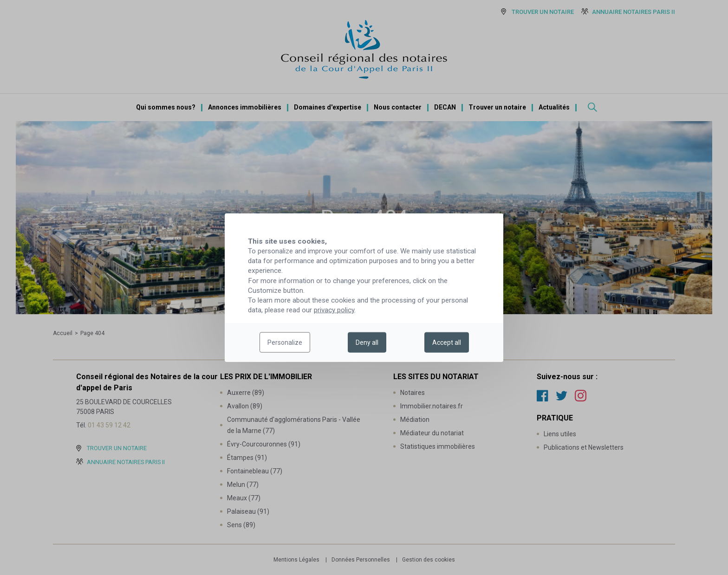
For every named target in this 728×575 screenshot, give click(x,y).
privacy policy (334, 310)
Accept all (447, 342)
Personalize (285, 342)
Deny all (367, 342)
